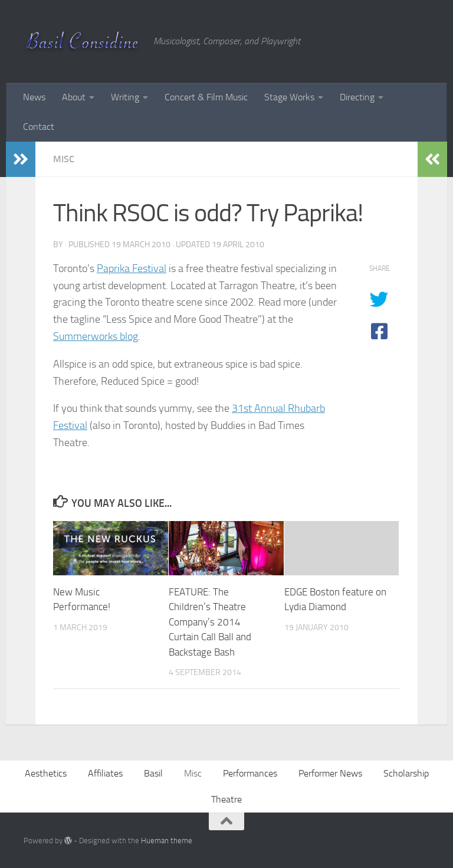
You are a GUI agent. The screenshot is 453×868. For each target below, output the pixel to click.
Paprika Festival (132, 268)
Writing (125, 97)
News (34, 97)
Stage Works (289, 97)
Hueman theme (167, 841)
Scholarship (406, 773)
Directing (357, 97)
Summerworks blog (96, 336)
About (74, 97)
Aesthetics (46, 773)
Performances (250, 773)
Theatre (226, 799)
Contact (39, 127)
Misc (64, 159)
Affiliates (105, 773)
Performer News (330, 773)
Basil (153, 773)
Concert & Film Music (206, 97)
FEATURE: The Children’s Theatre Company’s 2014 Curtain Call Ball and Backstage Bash (210, 622)
